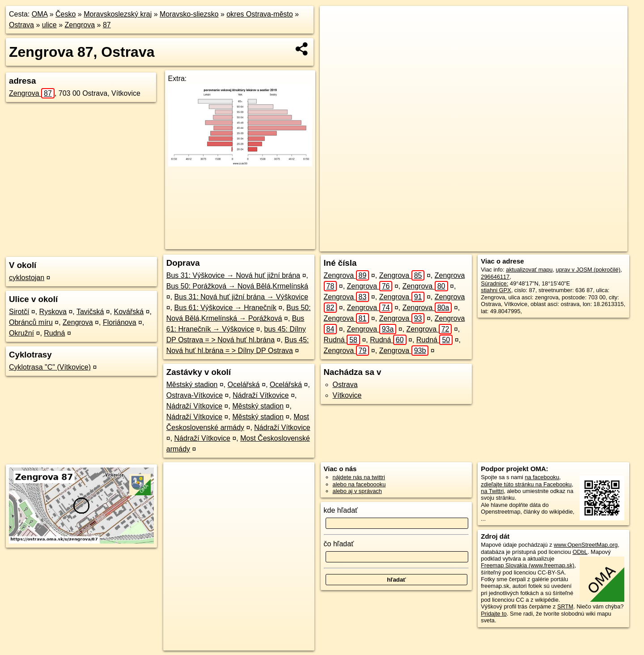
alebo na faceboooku (359, 484)
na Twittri (492, 491)
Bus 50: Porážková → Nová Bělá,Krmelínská (237, 286)
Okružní (21, 333)
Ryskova (53, 312)
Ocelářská (244, 385)
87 (107, 25)
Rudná (54, 333)
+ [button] (335, 21)
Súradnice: (494, 283)
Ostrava (21, 25)
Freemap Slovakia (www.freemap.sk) (527, 565)
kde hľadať (341, 510)
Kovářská (129, 312)
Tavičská (90, 312)
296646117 (495, 277)
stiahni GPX (496, 290)
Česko (66, 14)
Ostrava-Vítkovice (195, 395)
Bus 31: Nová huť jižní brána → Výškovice (241, 297)
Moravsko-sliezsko (189, 14)
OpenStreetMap (463, 245)
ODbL (580, 552)
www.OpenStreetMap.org (586, 545)
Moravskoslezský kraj (118, 14)
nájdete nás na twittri (359, 477)
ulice (49, 25)
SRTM (565, 606)
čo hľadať (339, 544)
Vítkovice (347, 395)
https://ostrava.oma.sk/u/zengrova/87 (582, 245)
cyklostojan (27, 278)
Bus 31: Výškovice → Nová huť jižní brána (233, 275)
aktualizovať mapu (529, 270)
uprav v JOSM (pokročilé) (588, 270)
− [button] (335, 35)
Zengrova (80, 25)
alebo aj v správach (357, 491)
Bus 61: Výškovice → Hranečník (226, 308)
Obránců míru (31, 322)
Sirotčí (19, 312)
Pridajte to (494, 614)
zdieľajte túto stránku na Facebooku (526, 484)
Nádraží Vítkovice (261, 395)
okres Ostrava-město (259, 14)
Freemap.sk (509, 245)
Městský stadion (192, 385)
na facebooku (542, 477)
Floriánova (120, 322)
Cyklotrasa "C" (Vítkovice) (50, 367)
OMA (40, 14)
